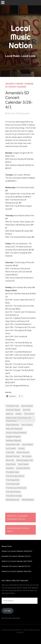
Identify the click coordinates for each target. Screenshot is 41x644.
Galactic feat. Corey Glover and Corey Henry (19, 419)
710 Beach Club (12, 406)
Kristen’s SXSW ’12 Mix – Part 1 (18, 530)
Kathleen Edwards (13, 441)
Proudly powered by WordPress (12, 630)
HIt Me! (7, 611)
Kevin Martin (28, 444)
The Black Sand (12, 472)
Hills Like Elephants (14, 429)
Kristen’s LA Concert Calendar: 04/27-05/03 (17, 561)
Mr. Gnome (27, 456)
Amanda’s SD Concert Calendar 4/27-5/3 (16, 566)
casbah (19, 414)
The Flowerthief (13, 480)
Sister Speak (23, 464)
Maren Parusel (23, 452)
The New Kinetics (13, 492)
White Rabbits (28, 500)
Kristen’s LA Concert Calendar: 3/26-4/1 (17, 518)
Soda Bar (10, 468)
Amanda (26, 113)
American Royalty (13, 410)
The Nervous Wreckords (16, 488)
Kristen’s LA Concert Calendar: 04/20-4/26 (16, 571)
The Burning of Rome (15, 476)
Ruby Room (11, 464)
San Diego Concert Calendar (19, 84)
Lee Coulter (11, 448)
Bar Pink (26, 410)
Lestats (21, 448)
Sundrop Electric (23, 468)
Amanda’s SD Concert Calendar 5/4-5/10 (16, 556)
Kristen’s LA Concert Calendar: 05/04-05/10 (17, 551)
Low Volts (10, 452)
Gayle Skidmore (12, 425)
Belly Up (10, 414)
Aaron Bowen (27, 406)
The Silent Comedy (14, 496)
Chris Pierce (29, 414)
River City (10, 460)
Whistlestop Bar (13, 500)
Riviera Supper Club (25, 460)
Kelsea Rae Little (13, 444)
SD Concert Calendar (16, 87)
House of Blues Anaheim (16, 433)
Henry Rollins (27, 425)
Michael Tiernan (13, 456)
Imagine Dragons (13, 437)
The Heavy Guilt (13, 484)
